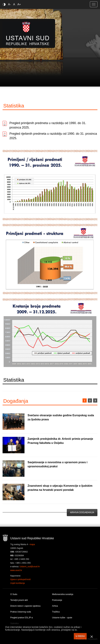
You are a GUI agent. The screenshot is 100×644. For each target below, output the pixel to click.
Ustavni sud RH (28, 33)
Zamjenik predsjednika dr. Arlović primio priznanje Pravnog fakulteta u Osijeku (60, 441)
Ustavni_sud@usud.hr (30, 567)
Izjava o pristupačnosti (20, 579)
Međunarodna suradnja (63, 594)
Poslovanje (57, 600)
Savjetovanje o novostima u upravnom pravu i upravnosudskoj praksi (57, 464)
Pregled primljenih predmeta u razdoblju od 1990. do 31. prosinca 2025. (48, 125)
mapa (32, 544)
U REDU (80, 636)
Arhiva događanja (82, 512)
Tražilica (56, 612)
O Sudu (14, 594)
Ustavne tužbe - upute (62, 618)
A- (9, 4)
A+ (19, 4)
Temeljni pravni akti (19, 600)
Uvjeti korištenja (18, 583)
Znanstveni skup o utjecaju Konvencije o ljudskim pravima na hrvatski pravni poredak (60, 488)
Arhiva (55, 606)
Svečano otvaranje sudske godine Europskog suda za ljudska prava (61, 417)
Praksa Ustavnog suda (21, 612)
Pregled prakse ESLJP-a (21, 618)
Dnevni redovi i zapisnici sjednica (25, 606)
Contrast (5, 4)
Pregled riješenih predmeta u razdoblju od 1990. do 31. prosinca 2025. (53, 136)
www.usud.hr (16, 570)
